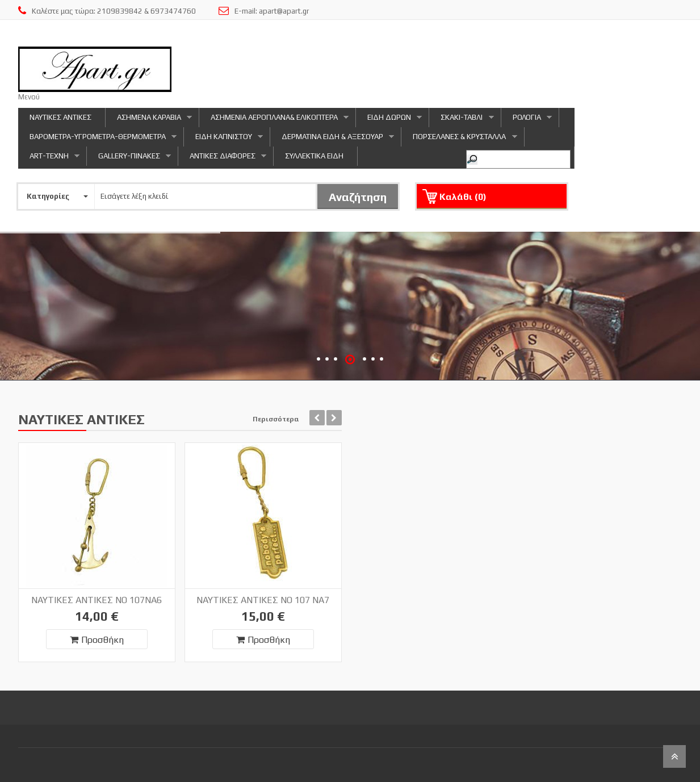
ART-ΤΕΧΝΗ (49, 159)
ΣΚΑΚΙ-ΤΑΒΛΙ (461, 120)
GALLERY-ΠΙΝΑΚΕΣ (129, 159)
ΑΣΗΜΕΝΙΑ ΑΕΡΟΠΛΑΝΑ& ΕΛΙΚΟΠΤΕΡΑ (274, 120)
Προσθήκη (97, 640)
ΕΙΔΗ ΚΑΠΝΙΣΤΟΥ (223, 139)
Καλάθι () (463, 197)
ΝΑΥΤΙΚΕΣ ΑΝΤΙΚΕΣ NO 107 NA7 (263, 600)
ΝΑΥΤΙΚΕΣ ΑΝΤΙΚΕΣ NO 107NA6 (97, 600)
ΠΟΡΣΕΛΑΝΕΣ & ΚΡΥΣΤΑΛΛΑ (459, 139)
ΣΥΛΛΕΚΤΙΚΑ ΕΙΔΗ (314, 156)
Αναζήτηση (358, 197)
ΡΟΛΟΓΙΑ (527, 120)
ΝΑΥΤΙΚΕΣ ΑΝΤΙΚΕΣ (60, 117)
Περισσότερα (276, 419)
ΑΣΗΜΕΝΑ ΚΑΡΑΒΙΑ (149, 120)
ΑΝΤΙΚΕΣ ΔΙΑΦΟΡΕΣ (222, 159)
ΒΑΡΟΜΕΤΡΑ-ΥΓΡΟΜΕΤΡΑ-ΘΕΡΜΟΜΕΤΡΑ (97, 139)
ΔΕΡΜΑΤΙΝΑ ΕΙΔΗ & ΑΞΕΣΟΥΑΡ (332, 139)
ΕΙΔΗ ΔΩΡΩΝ (389, 120)
